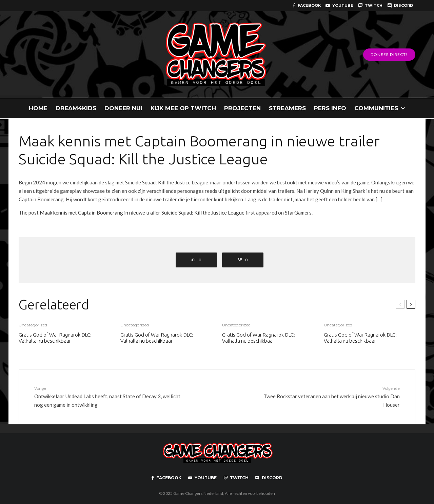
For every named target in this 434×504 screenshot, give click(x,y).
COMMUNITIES (376, 108)
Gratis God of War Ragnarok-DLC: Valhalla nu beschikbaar (55, 338)
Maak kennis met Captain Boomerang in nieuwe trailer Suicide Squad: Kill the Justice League (142, 213)
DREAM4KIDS (76, 108)
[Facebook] (307, 6)
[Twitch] (370, 6)
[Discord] (400, 6)
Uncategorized (33, 325)
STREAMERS (287, 108)
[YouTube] (339, 6)
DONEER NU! (123, 108)
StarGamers (298, 213)
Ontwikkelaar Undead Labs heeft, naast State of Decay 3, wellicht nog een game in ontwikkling (110, 396)
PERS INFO (330, 108)
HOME (38, 108)
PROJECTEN (242, 108)
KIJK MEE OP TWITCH (183, 108)
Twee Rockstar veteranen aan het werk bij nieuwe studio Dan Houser (324, 396)
